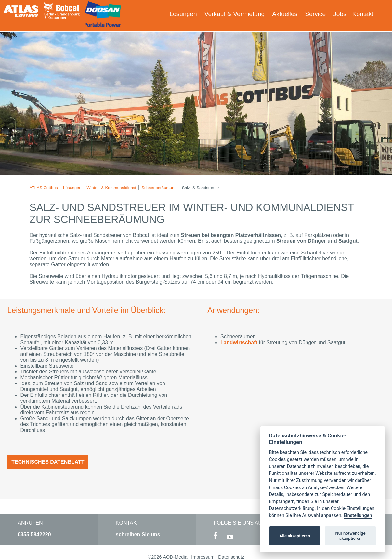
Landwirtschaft (240, 342)
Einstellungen (358, 516)
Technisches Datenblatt (48, 462)
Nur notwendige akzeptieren (351, 536)
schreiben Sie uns (138, 534)
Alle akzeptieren (295, 536)
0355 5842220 (34, 534)
